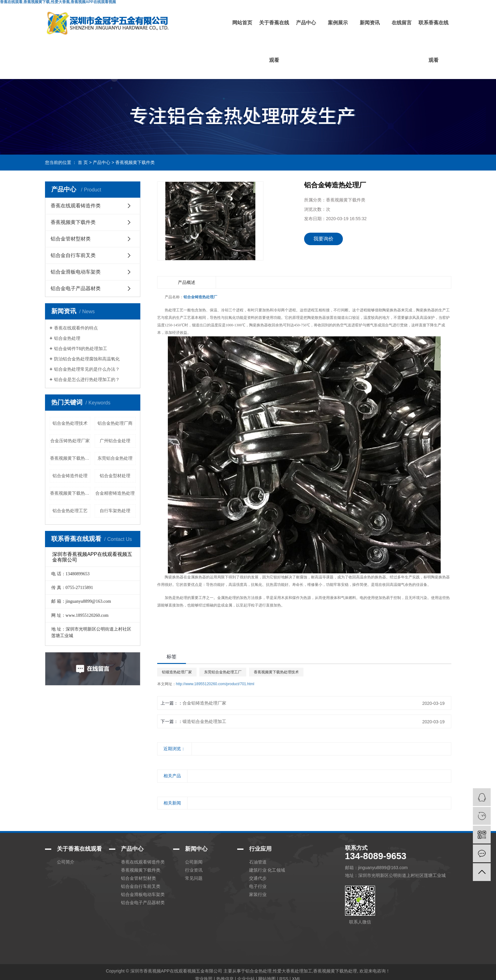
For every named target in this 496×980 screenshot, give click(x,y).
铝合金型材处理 (115, 476)
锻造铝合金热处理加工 (204, 721)
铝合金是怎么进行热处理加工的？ (87, 379)
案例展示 (338, 23)
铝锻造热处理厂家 (177, 672)
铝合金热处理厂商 (115, 423)
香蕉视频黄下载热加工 (70, 458)
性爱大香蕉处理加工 (293, 971)
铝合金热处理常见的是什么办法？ (87, 369)
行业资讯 (194, 870)
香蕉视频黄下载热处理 (335, 971)
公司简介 (66, 862)
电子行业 (258, 886)
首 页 (83, 162)
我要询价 (323, 239)
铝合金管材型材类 (71, 239)
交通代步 (258, 878)
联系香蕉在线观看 (433, 41)
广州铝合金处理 (115, 441)
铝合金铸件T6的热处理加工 (81, 349)
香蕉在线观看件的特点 (76, 328)
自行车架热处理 (115, 511)
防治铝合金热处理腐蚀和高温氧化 (87, 359)
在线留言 (402, 23)
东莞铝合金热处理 (115, 458)
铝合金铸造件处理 (70, 476)
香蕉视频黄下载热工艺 (70, 493)
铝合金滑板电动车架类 (76, 272)
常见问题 (194, 878)
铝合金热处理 (67, 338)
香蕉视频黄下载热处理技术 (276, 672)
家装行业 (258, 894)
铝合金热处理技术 (70, 423)
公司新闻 (194, 862)
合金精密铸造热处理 (115, 493)
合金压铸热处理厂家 (70, 441)
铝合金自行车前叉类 (73, 255)
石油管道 (258, 862)
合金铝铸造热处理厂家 (204, 703)
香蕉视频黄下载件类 (135, 162)
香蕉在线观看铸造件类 (76, 206)
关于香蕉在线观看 (274, 41)
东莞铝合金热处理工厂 (223, 672)
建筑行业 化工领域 (267, 870)
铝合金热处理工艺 (70, 511)
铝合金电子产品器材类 (76, 288)
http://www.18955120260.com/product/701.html (215, 684)
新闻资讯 (370, 23)
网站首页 (242, 23)
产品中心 (306, 23)
